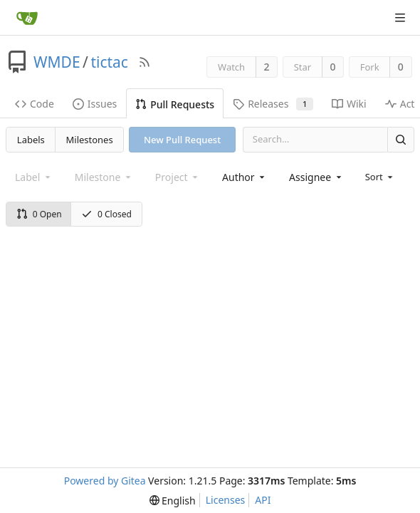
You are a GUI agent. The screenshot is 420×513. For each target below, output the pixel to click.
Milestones (90, 140)
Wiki (349, 104)
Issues (95, 104)
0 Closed (106, 214)
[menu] (380, 177)
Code (35, 104)
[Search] (401, 139)
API (263, 500)
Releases (273, 104)
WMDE (57, 62)
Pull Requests (175, 104)
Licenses (226, 500)
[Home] (27, 18)
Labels (31, 140)
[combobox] (245, 177)
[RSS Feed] (145, 62)
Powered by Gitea (105, 481)
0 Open (39, 214)
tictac (109, 62)
